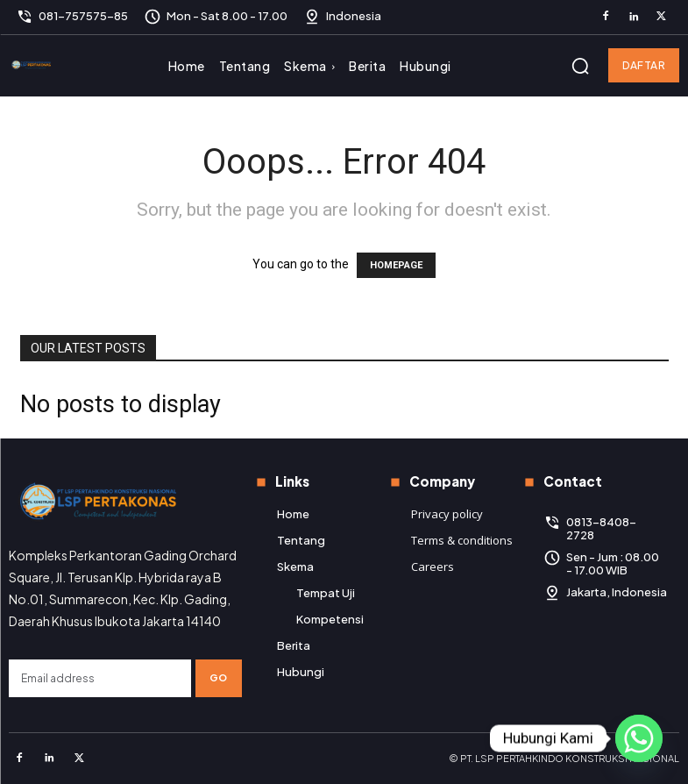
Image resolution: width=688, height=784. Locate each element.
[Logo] (33, 65)
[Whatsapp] (639, 738)
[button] (580, 66)
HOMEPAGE (396, 265)
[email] (100, 678)
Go (219, 677)
